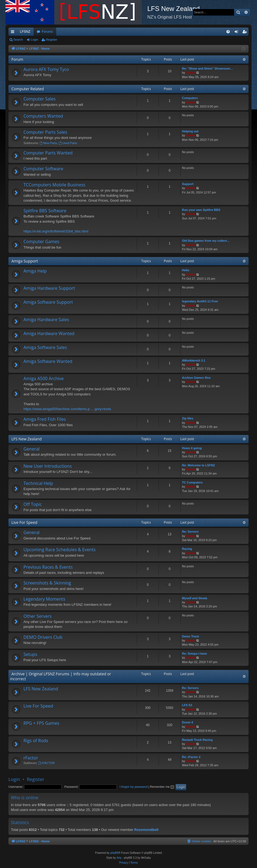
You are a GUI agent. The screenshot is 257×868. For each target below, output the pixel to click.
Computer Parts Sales (45, 132)
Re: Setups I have (195, 654)
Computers (190, 98)
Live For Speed (24, 522)
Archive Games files (196, 378)
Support (188, 184)
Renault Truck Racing (197, 740)
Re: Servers (190, 532)
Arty (119, 858)
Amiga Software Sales (45, 347)
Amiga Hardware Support (49, 288)
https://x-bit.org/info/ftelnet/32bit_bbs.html (56, 231)
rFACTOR (47, 763)
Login (35, 40)
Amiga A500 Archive (44, 378)
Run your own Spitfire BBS (201, 210)
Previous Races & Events (48, 567)
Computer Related (28, 89)
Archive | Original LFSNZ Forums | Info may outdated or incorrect (61, 676)
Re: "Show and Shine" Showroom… (207, 68)
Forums (47, 32)
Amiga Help (35, 271)
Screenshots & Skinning (47, 583)
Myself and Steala (195, 598)
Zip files (188, 418)
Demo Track (190, 636)
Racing (187, 549)
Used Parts (68, 143)
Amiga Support (25, 261)
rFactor (31, 758)
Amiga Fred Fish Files (45, 419)
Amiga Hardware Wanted (49, 333)
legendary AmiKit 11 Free (200, 301)
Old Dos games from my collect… (206, 241)
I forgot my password (133, 787)
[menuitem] (228, 32)
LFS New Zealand (27, 439)
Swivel (191, 73)
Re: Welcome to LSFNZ (198, 465)
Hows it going (192, 448)
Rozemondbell (146, 830)
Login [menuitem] (237, 33)
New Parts (48, 143)
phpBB (114, 853)
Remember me (162, 787)
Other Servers (38, 616)
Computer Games (41, 241)
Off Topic (33, 504)
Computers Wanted (43, 116)
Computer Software (43, 169)
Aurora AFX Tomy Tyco (46, 69)
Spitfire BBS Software (45, 211)
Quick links (14, 33)
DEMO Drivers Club (43, 637)
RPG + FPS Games (41, 723)
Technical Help (38, 483)
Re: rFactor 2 (191, 757)
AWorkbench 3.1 (194, 360)
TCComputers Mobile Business (54, 185)
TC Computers (192, 482)
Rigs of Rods (36, 741)
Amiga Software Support (48, 302)
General (32, 449)
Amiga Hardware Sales (46, 320)
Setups (30, 654)
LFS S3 (187, 705)
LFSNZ (25, 32)
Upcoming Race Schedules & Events (59, 550)
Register (52, 40)
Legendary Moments (44, 599)
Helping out (190, 131)
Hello (186, 270)
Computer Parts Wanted (48, 153)
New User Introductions (48, 466)
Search (18, 40)
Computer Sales (40, 99)
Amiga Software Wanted (48, 361)
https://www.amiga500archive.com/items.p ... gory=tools (67, 409)
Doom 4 (187, 722)
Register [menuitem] (246, 33)
